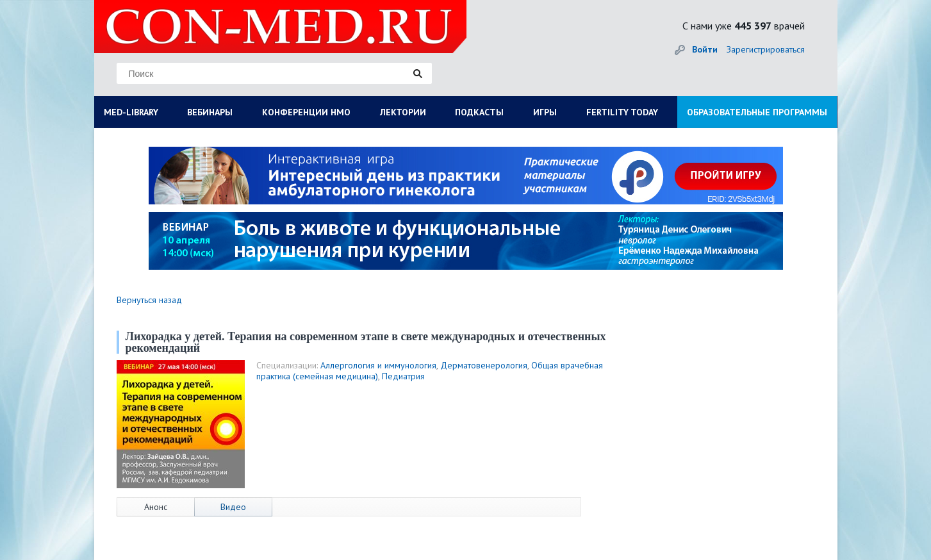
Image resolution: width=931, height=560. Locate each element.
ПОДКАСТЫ (479, 112)
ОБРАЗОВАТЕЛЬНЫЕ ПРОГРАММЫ (757, 112)
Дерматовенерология (484, 365)
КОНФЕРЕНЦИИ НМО (306, 112)
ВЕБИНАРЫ (210, 112)
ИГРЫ (545, 112)
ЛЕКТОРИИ (403, 112)
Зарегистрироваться (766, 49)
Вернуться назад (149, 300)
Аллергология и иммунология (378, 365)
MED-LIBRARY (131, 112)
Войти (705, 49)
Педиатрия (403, 376)
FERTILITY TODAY (622, 112)
